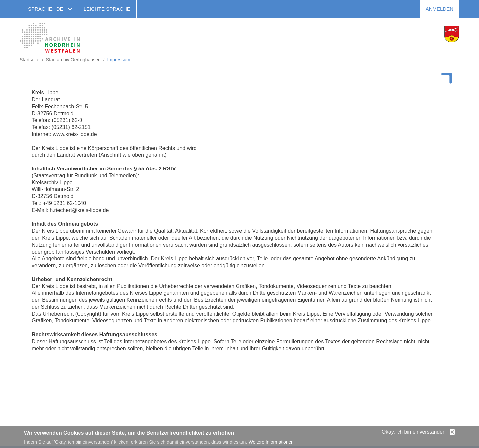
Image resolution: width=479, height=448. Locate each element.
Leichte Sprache (107, 9)
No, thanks (452, 434)
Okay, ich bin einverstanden (414, 434)
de (60, 9)
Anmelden (440, 9)
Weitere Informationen (271, 443)
